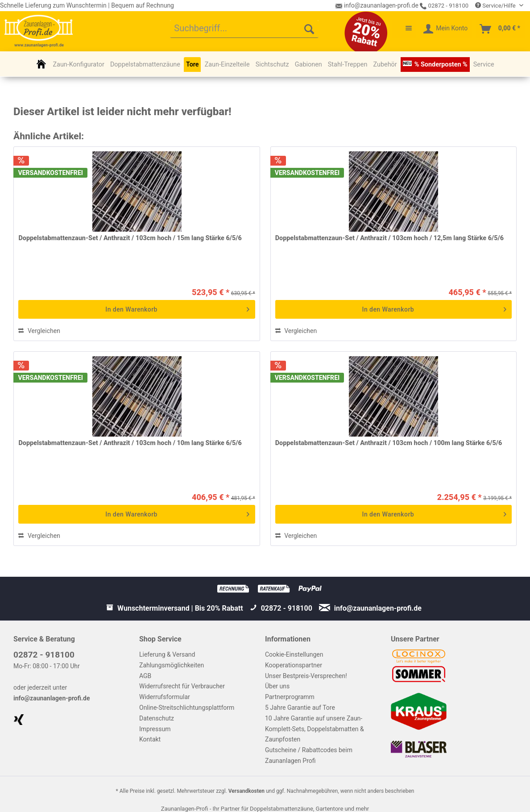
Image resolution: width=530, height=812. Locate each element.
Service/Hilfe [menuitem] (496, 6)
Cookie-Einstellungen (294, 654)
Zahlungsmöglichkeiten (172, 665)
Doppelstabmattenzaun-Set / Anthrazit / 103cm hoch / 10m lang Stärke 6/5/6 (130, 443)
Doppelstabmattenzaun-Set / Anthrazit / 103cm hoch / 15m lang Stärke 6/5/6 (130, 238)
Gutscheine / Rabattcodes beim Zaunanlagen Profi (309, 755)
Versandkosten (246, 791)
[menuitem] (244, 29)
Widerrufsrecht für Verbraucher (182, 686)
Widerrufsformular (165, 697)
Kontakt (150, 739)
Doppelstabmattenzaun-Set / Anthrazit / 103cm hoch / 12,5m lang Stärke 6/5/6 (389, 238)
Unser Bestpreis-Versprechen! (306, 676)
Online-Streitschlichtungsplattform (187, 708)
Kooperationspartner (294, 665)
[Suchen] (309, 29)
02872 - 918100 (444, 6)
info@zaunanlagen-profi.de (52, 698)
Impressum (155, 729)
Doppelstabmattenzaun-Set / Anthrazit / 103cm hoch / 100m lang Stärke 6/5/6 (389, 443)
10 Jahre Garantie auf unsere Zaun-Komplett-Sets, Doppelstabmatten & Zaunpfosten (315, 729)
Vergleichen (39, 331)
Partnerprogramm (290, 697)
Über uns (277, 686)
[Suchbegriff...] (244, 29)
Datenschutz (157, 718)
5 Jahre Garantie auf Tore (300, 708)
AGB (145, 676)
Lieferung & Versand (167, 654)
